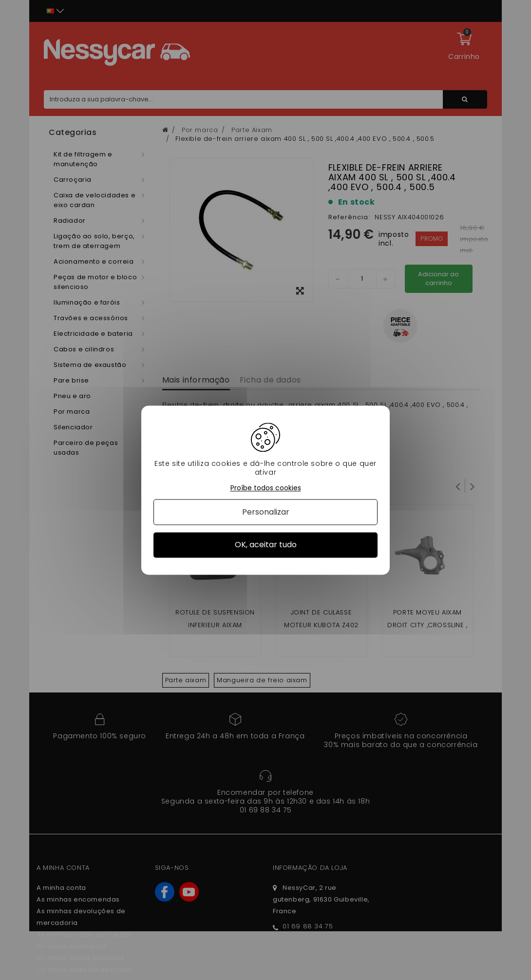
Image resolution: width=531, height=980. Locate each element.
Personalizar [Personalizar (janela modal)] (266, 512)
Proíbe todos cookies (266, 488)
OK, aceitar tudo (266, 545)
